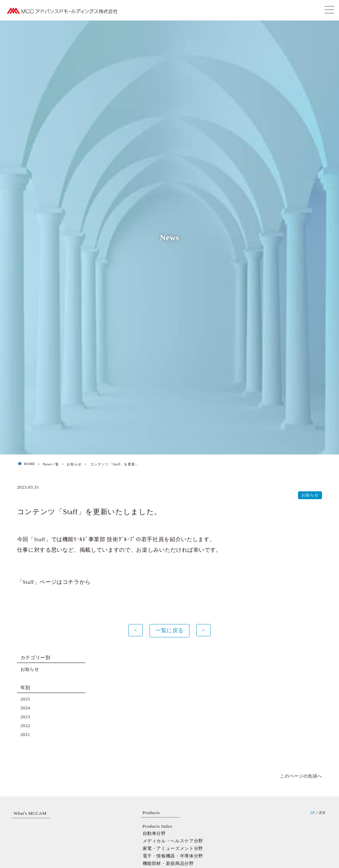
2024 (25, 708)
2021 (25, 734)
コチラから (77, 582)
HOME (26, 464)
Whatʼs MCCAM (30, 813)
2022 (25, 726)
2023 (25, 717)
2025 (25, 699)
